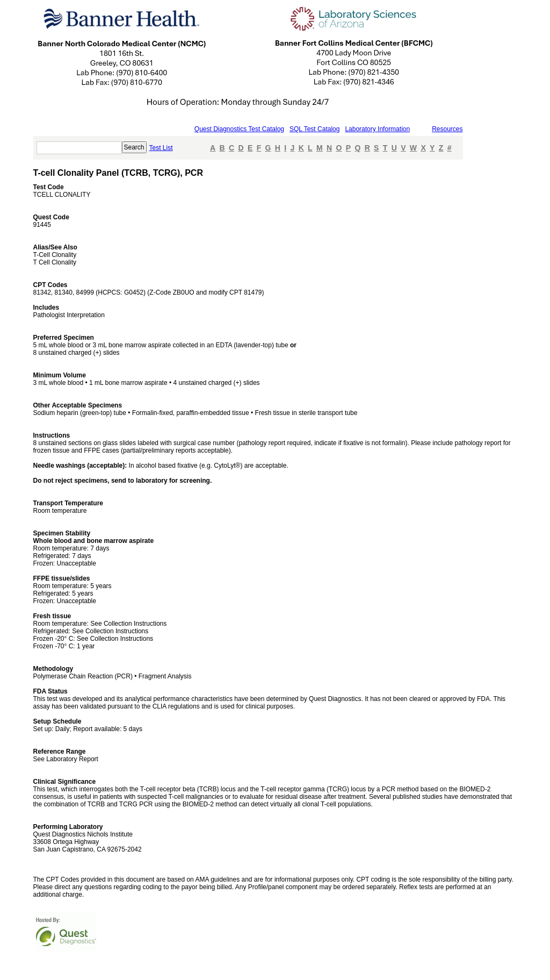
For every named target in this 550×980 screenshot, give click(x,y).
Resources (447, 129)
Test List (161, 148)
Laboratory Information (377, 129)
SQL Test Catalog (314, 129)
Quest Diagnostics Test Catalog (239, 129)
